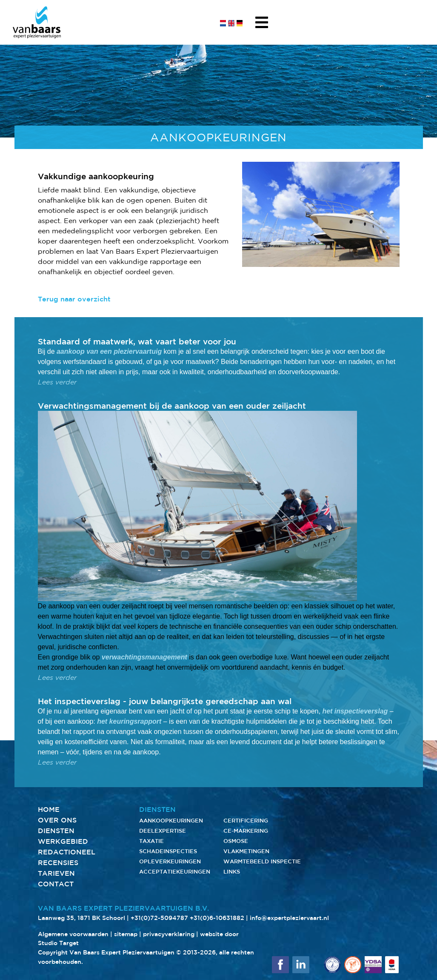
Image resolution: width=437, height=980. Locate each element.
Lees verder (57, 382)
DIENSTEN (56, 831)
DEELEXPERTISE (163, 831)
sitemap (126, 934)
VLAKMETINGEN (246, 851)
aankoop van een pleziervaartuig (109, 351)
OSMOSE (236, 841)
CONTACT (56, 884)
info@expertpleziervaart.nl (289, 918)
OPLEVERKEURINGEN (170, 861)
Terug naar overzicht (74, 299)
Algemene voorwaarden (73, 934)
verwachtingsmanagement (144, 657)
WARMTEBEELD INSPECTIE (262, 861)
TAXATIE (151, 841)
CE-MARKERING (246, 831)
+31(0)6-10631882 (217, 918)
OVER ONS (57, 820)
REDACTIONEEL (67, 852)
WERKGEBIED (63, 841)
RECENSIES (58, 863)
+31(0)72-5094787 (159, 918)
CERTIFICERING (246, 821)
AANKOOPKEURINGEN (171, 821)
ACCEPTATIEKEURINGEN (175, 872)
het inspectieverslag (355, 711)
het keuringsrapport (129, 721)
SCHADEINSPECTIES (168, 851)
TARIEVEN (56, 873)
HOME (49, 809)
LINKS (232, 872)
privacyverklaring (169, 934)
